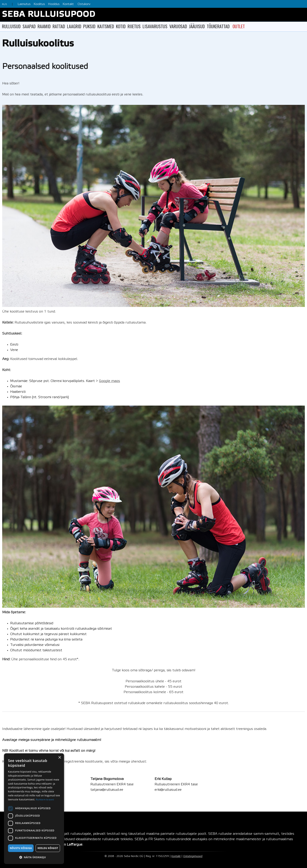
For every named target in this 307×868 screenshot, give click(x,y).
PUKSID (89, 26)
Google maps (109, 381)
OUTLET (239, 26)
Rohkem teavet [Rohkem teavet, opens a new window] (45, 800)
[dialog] (34, 809)
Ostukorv (84, 4)
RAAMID (44, 26)
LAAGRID (74, 26)
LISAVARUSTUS (155, 26)
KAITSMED (106, 26)
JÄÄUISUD (197, 26)
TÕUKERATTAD (218, 26)
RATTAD (59, 26)
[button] (34, 857)
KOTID (121, 26)
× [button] (59, 758)
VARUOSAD (178, 26)
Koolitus (39, 4)
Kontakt (68, 4)
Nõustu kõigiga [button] (21, 848)
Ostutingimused (193, 856)
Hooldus (54, 4)
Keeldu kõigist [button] (48, 848)
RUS (4, 4)
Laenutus (24, 4)
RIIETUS (134, 26)
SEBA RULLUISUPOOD (49, 15)
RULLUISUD (11, 26)
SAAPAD (29, 26)
